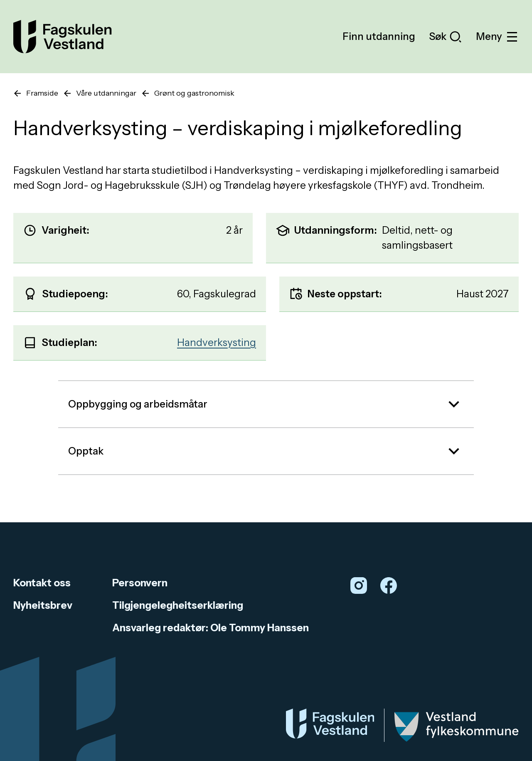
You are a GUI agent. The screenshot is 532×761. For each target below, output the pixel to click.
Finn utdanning (379, 36)
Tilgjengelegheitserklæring (178, 605)
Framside (42, 93)
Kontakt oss (42, 583)
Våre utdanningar (106, 93)
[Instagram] (359, 586)
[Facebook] (389, 586)
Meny (497, 37)
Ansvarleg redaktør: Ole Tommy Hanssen (211, 628)
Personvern (140, 583)
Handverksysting (217, 342)
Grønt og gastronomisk (194, 93)
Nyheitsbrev (43, 605)
